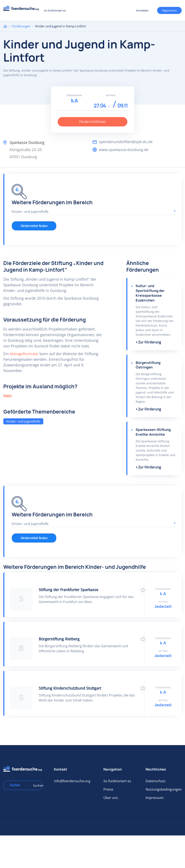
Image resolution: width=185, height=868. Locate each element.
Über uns (111, 798)
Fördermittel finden (34, 226)
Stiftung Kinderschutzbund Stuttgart (70, 688)
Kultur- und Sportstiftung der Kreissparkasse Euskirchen (150, 293)
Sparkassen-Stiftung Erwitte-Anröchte (153, 432)
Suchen (36, 785)
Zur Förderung (150, 342)
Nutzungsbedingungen (164, 789)
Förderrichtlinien (92, 122)
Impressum (155, 798)
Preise (108, 789)
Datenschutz (156, 781)
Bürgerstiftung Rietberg (59, 639)
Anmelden (142, 10)
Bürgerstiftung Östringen (148, 365)
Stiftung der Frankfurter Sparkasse (68, 590)
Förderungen (21, 26)
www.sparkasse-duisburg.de (124, 150)
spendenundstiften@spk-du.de (126, 142)
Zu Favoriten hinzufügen (143, 590)
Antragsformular (24, 354)
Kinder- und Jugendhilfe (23, 421)
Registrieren (169, 10)
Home (5, 26)
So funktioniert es (55, 10)
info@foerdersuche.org (72, 781)
